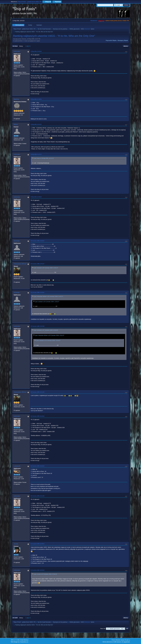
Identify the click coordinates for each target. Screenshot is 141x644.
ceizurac (17, 51)
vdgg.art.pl (101, 21)
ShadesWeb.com (24, 642)
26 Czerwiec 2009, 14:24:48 (37, 326)
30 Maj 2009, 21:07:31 (36, 154)
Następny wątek (123, 40)
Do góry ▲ (128, 640)
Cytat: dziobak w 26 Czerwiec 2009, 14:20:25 (46, 330)
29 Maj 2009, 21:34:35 (36, 99)
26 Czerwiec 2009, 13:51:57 (37, 264)
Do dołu (15, 46)
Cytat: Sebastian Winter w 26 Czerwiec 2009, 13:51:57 (48, 297)
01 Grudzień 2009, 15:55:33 (37, 570)
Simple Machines (24, 640)
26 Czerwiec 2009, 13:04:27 (37, 241)
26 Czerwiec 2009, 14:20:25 (37, 292)
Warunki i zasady (120, 640)
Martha (16, 99)
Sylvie (92, 29)
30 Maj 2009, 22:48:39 (36, 197)
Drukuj (126, 46)
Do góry (15, 618)
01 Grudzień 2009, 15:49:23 (37, 544)
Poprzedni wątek (111, 40)
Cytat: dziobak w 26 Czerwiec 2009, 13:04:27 (46, 268)
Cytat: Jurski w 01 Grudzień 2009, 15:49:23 (45, 574)
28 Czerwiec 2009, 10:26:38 (37, 466)
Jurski (16, 544)
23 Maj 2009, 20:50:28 (36, 51)
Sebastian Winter (20, 264)
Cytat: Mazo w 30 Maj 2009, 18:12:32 (44, 158)
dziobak (17, 241)
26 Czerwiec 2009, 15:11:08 (37, 392)
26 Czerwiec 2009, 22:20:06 (37, 416)
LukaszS (17, 466)
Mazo (16, 124)
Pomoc (113, 640)
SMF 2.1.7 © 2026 (15, 640)
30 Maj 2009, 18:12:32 (36, 124)
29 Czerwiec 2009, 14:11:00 (37, 496)
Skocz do (103, 629)
